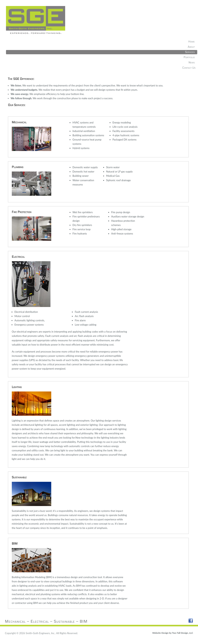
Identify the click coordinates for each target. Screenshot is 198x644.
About (191, 47)
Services (190, 52)
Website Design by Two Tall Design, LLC (173, 633)
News (192, 63)
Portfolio (189, 57)
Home (192, 42)
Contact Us (189, 68)
